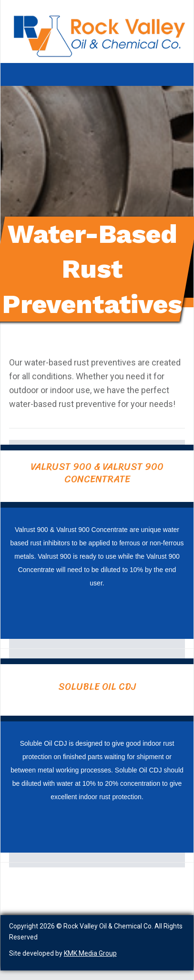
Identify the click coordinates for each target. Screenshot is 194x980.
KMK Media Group (90, 953)
